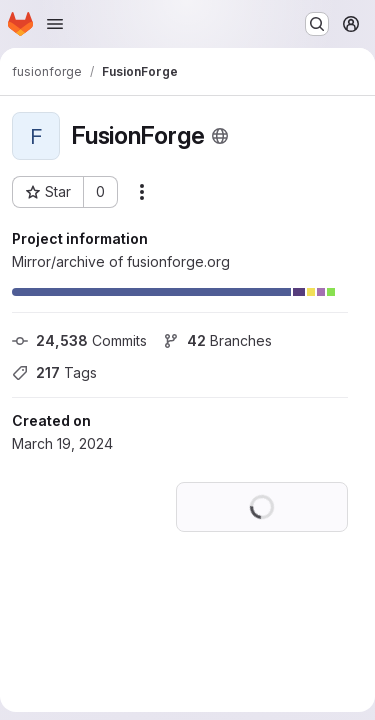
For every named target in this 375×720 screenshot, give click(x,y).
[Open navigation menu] (55, 24)
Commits (79, 340)
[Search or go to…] (317, 24)
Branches (217, 340)
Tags (54, 372)
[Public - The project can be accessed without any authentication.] (220, 136)
